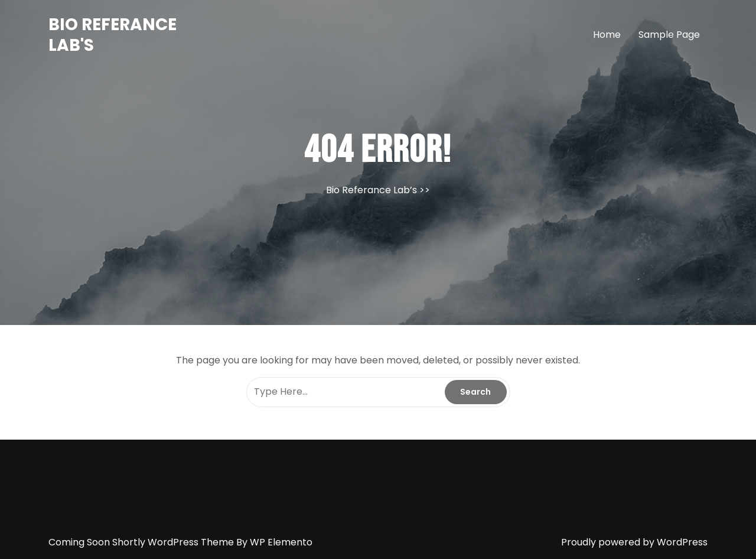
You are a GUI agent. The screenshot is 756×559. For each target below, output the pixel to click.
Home (607, 35)
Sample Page (669, 35)
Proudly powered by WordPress (634, 542)
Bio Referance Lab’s (372, 190)
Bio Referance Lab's (113, 35)
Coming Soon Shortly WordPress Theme (142, 542)
